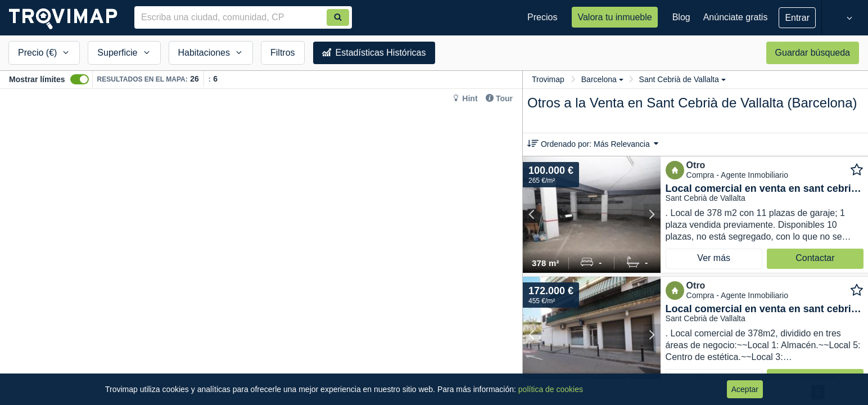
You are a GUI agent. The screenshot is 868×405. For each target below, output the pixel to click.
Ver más (714, 258)
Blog (681, 17)
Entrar (797, 18)
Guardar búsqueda (813, 53)
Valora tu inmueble (614, 17)
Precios (542, 17)
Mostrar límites (37, 79)
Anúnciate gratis (736, 17)
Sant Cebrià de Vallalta (682, 79)
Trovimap (548, 79)
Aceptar (745, 389)
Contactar (815, 258)
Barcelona (602, 79)
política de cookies (551, 389)
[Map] (261, 247)
